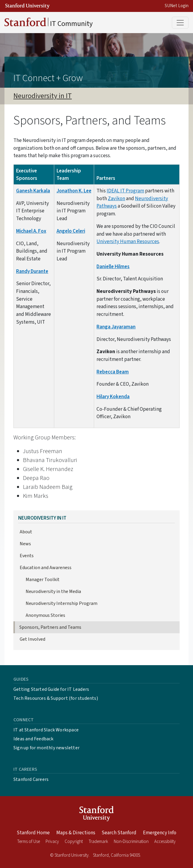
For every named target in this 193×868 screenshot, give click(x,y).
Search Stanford (119, 833)
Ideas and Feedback (34, 739)
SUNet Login (177, 6)
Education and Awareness (46, 568)
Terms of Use (29, 842)
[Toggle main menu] (180, 23)
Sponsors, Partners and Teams (50, 627)
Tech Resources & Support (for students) (56, 698)
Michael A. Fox (31, 231)
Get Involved (32, 639)
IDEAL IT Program (125, 191)
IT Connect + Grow (48, 78)
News (25, 544)
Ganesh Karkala (33, 191)
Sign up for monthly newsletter (46, 748)
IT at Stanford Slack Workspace (46, 730)
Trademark (98, 842)
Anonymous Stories (45, 615)
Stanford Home (33, 833)
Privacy (52, 842)
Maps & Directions (76, 833)
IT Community (49, 23)
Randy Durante (32, 271)
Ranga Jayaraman (116, 327)
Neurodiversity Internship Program (62, 603)
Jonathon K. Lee (74, 191)
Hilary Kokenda (113, 397)
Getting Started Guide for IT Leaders (51, 689)
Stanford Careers (31, 779)
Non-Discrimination (131, 842)
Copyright (74, 842)
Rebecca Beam (113, 372)
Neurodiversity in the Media (53, 591)
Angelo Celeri (71, 231)
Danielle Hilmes (113, 267)
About (26, 532)
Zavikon (116, 199)
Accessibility (165, 842)
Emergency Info (160, 833)
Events (27, 556)
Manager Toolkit (43, 580)
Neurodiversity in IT (43, 96)
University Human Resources (128, 241)
